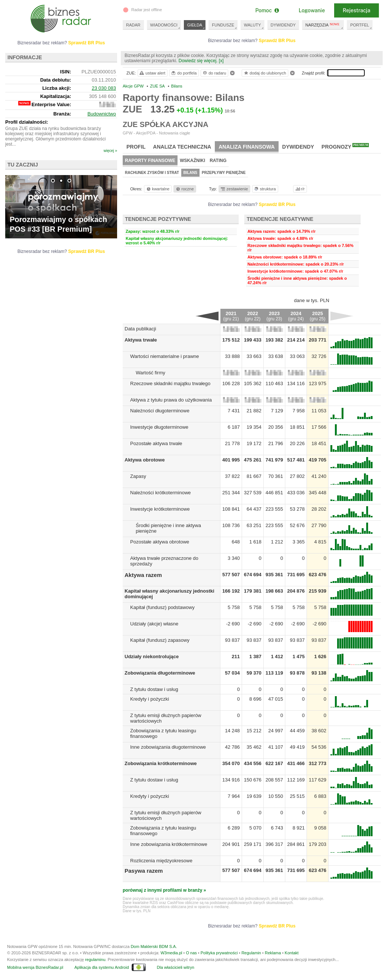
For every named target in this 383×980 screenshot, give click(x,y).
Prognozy (345, 146)
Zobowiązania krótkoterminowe (161, 763)
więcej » (110, 151)
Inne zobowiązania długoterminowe (168, 747)
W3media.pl (171, 953)
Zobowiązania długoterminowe (160, 673)
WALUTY (252, 25)
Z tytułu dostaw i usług (154, 689)
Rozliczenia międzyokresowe (161, 861)
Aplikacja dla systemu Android (101, 967)
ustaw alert (152, 73)
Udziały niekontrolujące (152, 656)
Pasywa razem (144, 871)
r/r (299, 189)
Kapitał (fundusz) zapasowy (160, 640)
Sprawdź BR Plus (277, 41)
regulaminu (95, 960)
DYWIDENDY (283, 25)
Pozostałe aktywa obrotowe (160, 542)
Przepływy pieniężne (224, 173)
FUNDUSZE (223, 25)
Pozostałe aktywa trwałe (156, 443)
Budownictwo (102, 114)
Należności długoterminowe (160, 411)
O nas (191, 953)
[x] (221, 61)
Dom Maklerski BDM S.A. (154, 946)
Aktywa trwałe (141, 340)
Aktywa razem (143, 575)
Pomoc (267, 10)
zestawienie (234, 189)
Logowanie (312, 10)
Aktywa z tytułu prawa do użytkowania (171, 400)
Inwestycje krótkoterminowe (160, 509)
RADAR (133, 25)
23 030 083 (104, 88)
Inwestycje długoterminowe (159, 427)
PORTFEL (360, 25)
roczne (184, 189)
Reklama (273, 953)
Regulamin (251, 953)
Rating (218, 161)
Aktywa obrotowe (145, 460)
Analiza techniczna (182, 147)
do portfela (183, 73)
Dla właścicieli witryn (176, 967)
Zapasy (138, 476)
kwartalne (158, 189)
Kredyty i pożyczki (150, 699)
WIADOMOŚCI (164, 25)
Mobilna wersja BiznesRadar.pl (35, 967)
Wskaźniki (192, 161)
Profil (136, 147)
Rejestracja (357, 10)
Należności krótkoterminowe (161, 493)
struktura (265, 189)
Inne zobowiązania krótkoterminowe (169, 844)
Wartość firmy (150, 373)
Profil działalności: (27, 122)
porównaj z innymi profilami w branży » (164, 890)
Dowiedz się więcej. (198, 61)
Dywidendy (298, 147)
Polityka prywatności (219, 953)
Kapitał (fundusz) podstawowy (162, 607)
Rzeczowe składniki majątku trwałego (170, 383)
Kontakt (291, 953)
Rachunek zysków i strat (152, 173)
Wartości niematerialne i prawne (164, 356)
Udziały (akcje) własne (154, 624)
